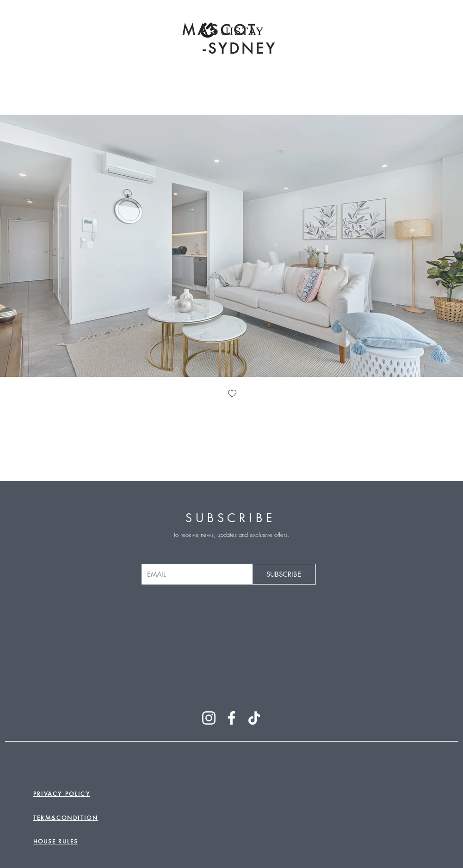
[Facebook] (231, 718)
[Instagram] (209, 718)
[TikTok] (254, 718)
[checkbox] (232, 394)
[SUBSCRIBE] (284, 574)
